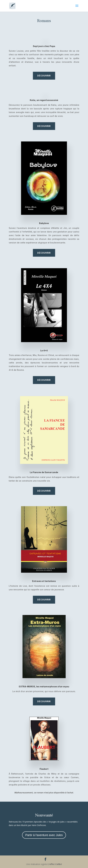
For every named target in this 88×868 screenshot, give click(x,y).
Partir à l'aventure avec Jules (44, 835)
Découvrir (44, 76)
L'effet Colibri (55, 864)
